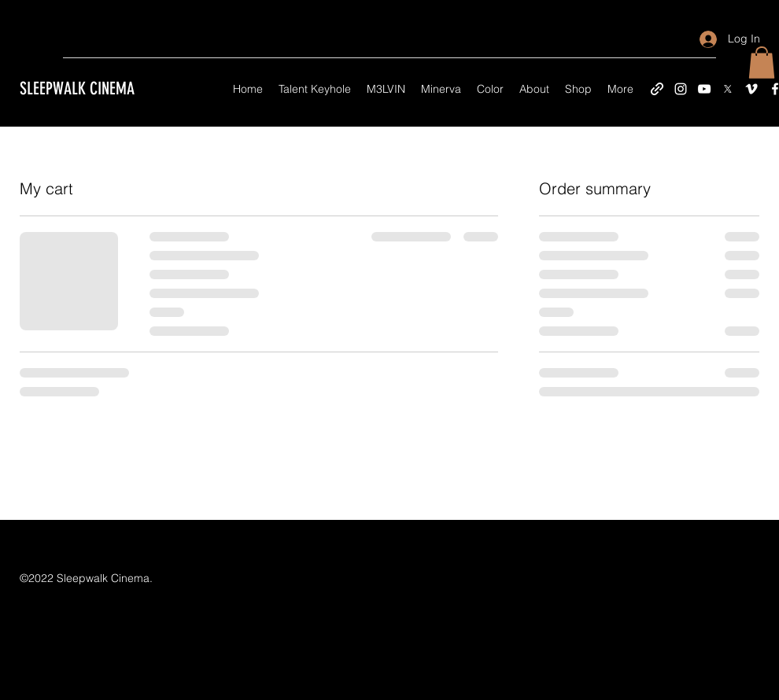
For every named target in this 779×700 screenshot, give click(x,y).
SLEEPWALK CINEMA (77, 88)
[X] (728, 89)
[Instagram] (681, 89)
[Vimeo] (751, 89)
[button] (762, 63)
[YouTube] (704, 89)
